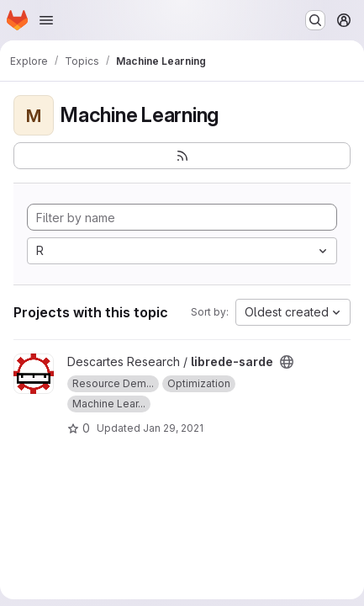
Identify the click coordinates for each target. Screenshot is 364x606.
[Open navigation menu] (46, 20)
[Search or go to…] (315, 20)
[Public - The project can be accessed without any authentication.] (287, 362)
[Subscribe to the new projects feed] (182, 156)
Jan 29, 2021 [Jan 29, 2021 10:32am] (173, 428)
